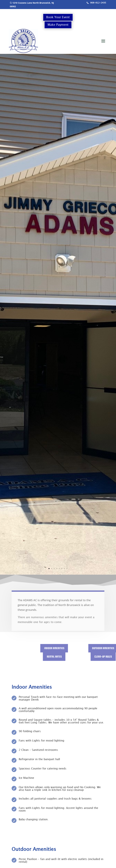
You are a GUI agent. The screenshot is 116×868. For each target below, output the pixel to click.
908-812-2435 (98, 3)
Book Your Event (58, 17)
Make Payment (58, 25)
